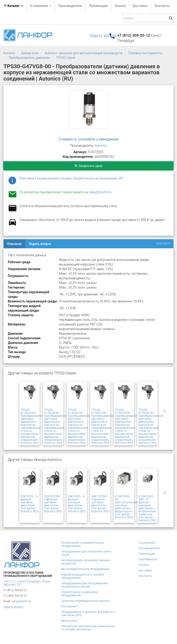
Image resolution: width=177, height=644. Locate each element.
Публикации (98, 6)
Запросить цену (88, 166)
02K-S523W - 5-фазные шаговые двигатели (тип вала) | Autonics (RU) (53, 504)
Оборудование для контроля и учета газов (86, 553)
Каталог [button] (13, 6)
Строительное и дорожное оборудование (80, 594)
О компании (147, 543)
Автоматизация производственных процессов (86, 562)
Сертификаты (148, 559)
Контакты (162, 6)
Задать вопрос (103, 35)
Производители (70, 6)
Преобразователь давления (29, 58)
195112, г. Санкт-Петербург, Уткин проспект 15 (27, 583)
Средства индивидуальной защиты (86, 601)
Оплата (120, 6)
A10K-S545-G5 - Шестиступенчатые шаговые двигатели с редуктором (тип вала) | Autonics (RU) (128, 507)
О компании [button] (41, 6)
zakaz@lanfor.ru (100, 192)
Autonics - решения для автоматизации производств (83, 53)
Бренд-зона (30, 53)
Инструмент (70, 606)
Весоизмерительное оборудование (85, 569)
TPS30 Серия (66, 58)
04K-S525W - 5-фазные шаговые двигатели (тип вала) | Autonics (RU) (100, 504)
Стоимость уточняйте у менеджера (88, 139)
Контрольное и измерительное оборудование (83, 544)
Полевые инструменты (145, 53)
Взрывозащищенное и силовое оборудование (83, 576)
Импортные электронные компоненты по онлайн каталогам (88, 628)
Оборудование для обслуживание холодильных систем (85, 585)
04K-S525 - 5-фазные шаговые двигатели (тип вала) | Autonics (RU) (77, 504)
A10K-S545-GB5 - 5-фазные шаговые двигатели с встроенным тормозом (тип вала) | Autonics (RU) (147, 508)
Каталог (9, 53)
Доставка (140, 6)
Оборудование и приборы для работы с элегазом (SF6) (88, 613)
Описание (14, 244)
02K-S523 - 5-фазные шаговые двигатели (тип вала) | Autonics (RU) (29, 504)
